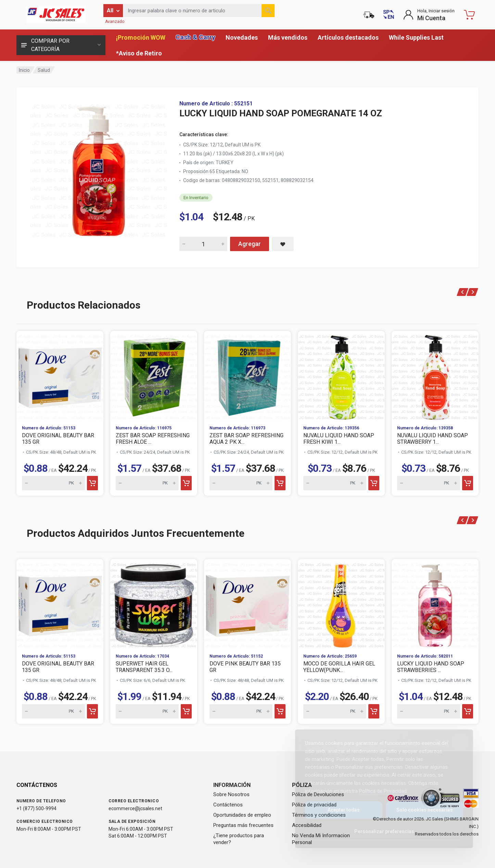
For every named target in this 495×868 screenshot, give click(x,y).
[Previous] (463, 292)
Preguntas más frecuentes (243, 825)
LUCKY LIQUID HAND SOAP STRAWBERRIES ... (431, 667)
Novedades (242, 37)
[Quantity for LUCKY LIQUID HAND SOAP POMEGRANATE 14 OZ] (203, 244)
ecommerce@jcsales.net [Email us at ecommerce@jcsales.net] (135, 808)
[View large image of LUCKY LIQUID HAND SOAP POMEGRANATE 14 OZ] (99, 169)
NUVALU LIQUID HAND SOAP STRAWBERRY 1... (433, 439)
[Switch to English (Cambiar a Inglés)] (389, 15)
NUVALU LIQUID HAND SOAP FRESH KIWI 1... (339, 439)
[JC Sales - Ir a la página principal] (56, 15)
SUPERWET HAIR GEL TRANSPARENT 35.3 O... (144, 667)
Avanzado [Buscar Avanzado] (115, 22)
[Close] (455, 742)
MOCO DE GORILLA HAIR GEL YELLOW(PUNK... (339, 667)
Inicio (24, 70)
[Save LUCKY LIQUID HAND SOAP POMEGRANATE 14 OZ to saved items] (283, 244)
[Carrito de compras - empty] (469, 15)
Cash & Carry (195, 37)
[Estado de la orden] (369, 15)
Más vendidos (288, 37)
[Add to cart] (92, 483)
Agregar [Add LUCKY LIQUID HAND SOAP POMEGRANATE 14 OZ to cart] (250, 244)
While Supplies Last (416, 37)
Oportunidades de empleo (242, 815)
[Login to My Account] (429, 15)
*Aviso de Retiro (139, 53)
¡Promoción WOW (141, 37)
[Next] (473, 292)
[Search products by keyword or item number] (199, 11)
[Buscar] (268, 11)
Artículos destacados (348, 37)
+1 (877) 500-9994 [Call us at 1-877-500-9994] (36, 808)
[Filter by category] (113, 11)
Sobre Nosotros (231, 794)
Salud (44, 70)
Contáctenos (228, 805)
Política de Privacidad (377, 791)
